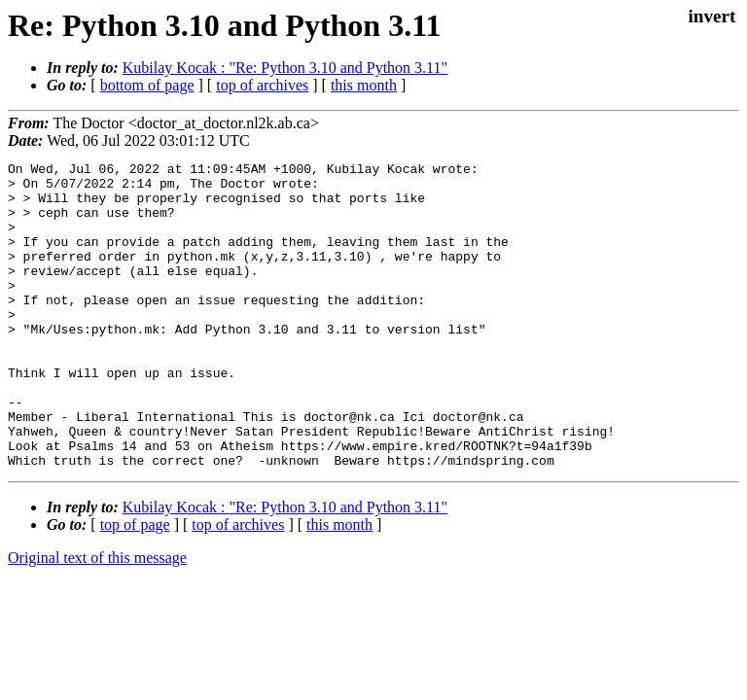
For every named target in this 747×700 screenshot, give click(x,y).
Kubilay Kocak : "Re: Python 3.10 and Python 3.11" (285, 68)
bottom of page (147, 85)
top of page (135, 586)
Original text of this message (97, 619)
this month (364, 85)
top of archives (262, 85)
